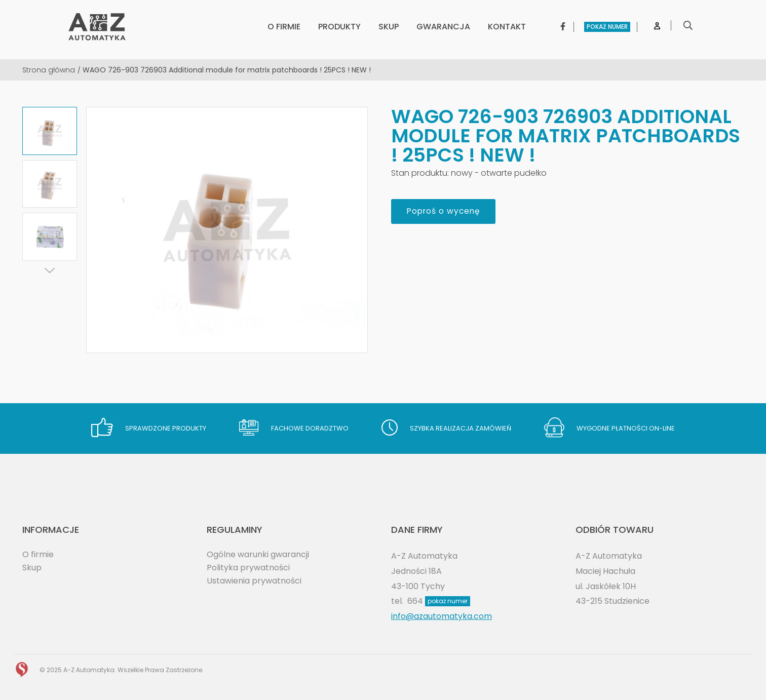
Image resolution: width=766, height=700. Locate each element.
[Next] (50, 270)
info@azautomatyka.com (442, 616)
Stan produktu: (420, 173)
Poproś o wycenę (446, 211)
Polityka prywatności (248, 568)
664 (439, 601)
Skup (32, 568)
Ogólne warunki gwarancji (258, 554)
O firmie (38, 554)
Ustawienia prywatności (254, 581)
